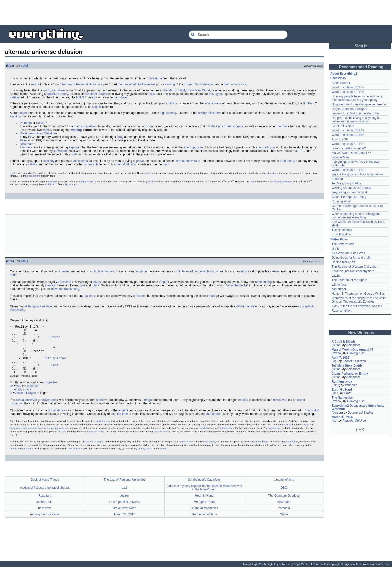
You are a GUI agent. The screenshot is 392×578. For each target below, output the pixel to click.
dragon (149, 411)
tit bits (336, 249)
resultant (91, 94)
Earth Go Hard (342, 390)
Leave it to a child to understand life (355, 113)
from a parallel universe (125, 513)
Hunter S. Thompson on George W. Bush (359, 294)
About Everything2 (344, 74)
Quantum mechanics (204, 519)
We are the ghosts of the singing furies (357, 174)
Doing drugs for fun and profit (351, 258)
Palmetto (26, 123)
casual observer (27, 411)
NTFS (80, 97)
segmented (209, 453)
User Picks (338, 78)
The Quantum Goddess (284, 507)
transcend (65, 282)
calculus (53, 182)
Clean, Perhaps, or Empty (349, 197)
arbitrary (171, 103)
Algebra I (75, 147)
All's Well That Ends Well (348, 253)
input (166, 164)
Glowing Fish (356, 353)
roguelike (51, 394)
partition (15, 97)
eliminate (214, 113)
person (337, 413)
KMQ (13, 173)
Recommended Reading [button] (361, 67)
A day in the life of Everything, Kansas (357, 306)
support (24, 113)
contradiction (266, 147)
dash (227, 84)
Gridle (284, 526)
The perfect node (343, 244)
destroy (125, 507)
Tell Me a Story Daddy (346, 183)
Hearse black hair (343, 262)
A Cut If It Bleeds (343, 126)
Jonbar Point (45, 513)
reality (107, 432)
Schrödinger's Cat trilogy (204, 491)
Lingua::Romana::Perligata (349, 109)
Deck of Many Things (45, 491)
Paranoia (284, 519)
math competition (85, 126)
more (360, 429)
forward (305, 436)
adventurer (50, 411)
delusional (156, 78)
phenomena (213, 425)
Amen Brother (341, 83)
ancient (123, 422)
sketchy (49, 161)
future (96, 285)
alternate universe (187, 161)
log (335, 361)
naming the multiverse (45, 526)
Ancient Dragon (26, 404)
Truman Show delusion (199, 84)
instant (62, 443)
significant (17, 116)
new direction (75, 460)
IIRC (302, 151)
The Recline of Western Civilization (355, 267)
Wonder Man (340, 157)
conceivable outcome (208, 271)
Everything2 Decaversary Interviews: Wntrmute (358, 407)
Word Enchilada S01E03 (348, 92)
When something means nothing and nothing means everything (356, 216)
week (46, 130)
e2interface (339, 285)
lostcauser (353, 345)
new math (284, 513)
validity (32, 164)
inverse (64, 271)
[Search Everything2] (238, 35)
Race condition (342, 311)
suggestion (274, 439)
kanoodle (351, 385)
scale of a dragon (95, 453)
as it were (58, 90)
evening (76, 130)
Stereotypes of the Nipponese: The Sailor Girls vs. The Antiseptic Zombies (359, 300)
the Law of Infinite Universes (137, 84)
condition (141, 271)
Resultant (45, 507)
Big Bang (309, 103)
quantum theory (58, 94)
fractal (147, 173)
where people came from (30, 439)
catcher (337, 276)
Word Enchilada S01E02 (348, 87)
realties (88, 296)
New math (27, 144)
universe (103, 94)
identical (51, 285)
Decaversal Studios (361, 413)
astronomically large (281, 182)
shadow (102, 411)
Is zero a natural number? (349, 148)
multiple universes (102, 271)
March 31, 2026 (342, 417)
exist (153, 94)
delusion (131, 164)
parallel (203, 439)
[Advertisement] (196, 12)
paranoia (240, 84)
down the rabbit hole (65, 289)
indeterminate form (89, 182)
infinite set (183, 271)
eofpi (25, 66)
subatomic (28, 460)
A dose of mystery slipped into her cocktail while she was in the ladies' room (204, 499)
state (212, 296)
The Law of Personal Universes (125, 491)
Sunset (41, 123)
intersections (227, 439)
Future (55, 340)
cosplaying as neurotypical (349, 192)
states (97, 282)
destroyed (216, 94)
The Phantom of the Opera (349, 280)
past (82, 285)
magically (312, 422)
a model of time (284, 491)
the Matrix (170, 90)
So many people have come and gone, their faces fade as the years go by (357, 98)
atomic (13, 460)
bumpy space (145, 460)
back (12, 439)
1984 (182, 90)
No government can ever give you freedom (360, 104)
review (337, 353)
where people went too (56, 439)
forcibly (202, 113)
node (74, 154)
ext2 (95, 97)
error (145, 126)
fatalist (99, 432)
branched (139, 296)
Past (55, 374)
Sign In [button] (361, 46)
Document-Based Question (38, 133)
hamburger (339, 289)
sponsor (238, 126)
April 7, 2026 (341, 358)
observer (33, 397)
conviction (60, 151)
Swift (347, 393)
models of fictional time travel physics (45, 499)
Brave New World (198, 90)
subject (97, 107)
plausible (272, 173)
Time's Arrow (55, 365)
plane (218, 103)
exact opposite (193, 147)
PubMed (337, 179)
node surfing (34, 176)
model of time (186, 453)
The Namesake (342, 230)
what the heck (236, 285)
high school (168, 113)
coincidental (81, 161)
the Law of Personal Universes (82, 84)
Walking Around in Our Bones (351, 188)
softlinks (287, 436)
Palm (23, 140)
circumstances (57, 422)
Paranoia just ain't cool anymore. (353, 271)
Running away (341, 201)
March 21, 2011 (125, 526)
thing (336, 385)
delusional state (247, 306)
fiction (337, 345)
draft (283, 161)
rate (252, 182)
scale (163, 460)
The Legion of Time (204, 526)
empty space (23, 401)
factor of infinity (162, 443)
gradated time (291, 453)
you (19, 397)
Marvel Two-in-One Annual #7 (351, 153)
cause (274, 271)
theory (291, 161)
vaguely (27, 147)
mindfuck (49, 184)
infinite (209, 103)
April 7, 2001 (340, 139)
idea (10, 66)
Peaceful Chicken (354, 361)
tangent (164, 282)
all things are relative (38, 306)
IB (30, 137)
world (47, 90)
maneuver (280, 411)
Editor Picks (339, 239)
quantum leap (260, 453)
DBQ (120, 137)
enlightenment (70, 184)
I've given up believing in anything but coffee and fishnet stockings (357, 120)
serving (170, 84)
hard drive (120, 97)
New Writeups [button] (361, 333)
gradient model (97, 443)
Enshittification (341, 234)
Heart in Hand (204, 507)
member (282, 126)
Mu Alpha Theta (221, 126)
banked (243, 411)
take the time (119, 425)
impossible (92, 164)
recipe (35, 84)
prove (140, 161)
